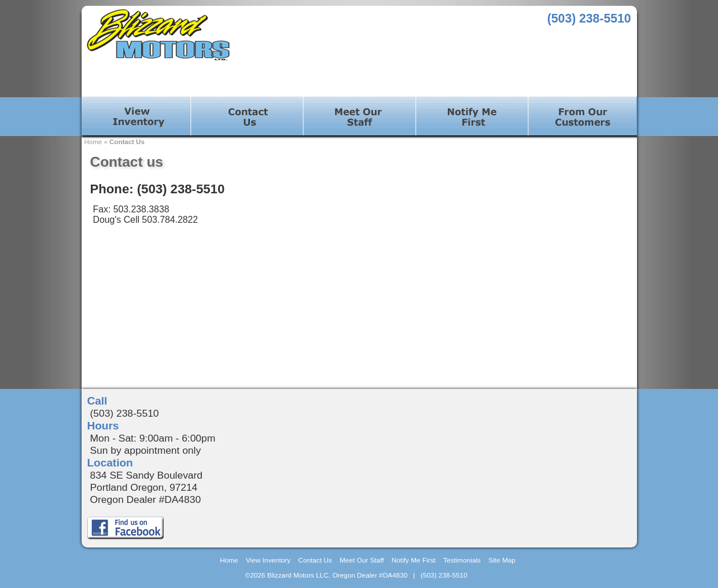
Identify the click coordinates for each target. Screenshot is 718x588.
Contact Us (127, 142)
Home (93, 142)
